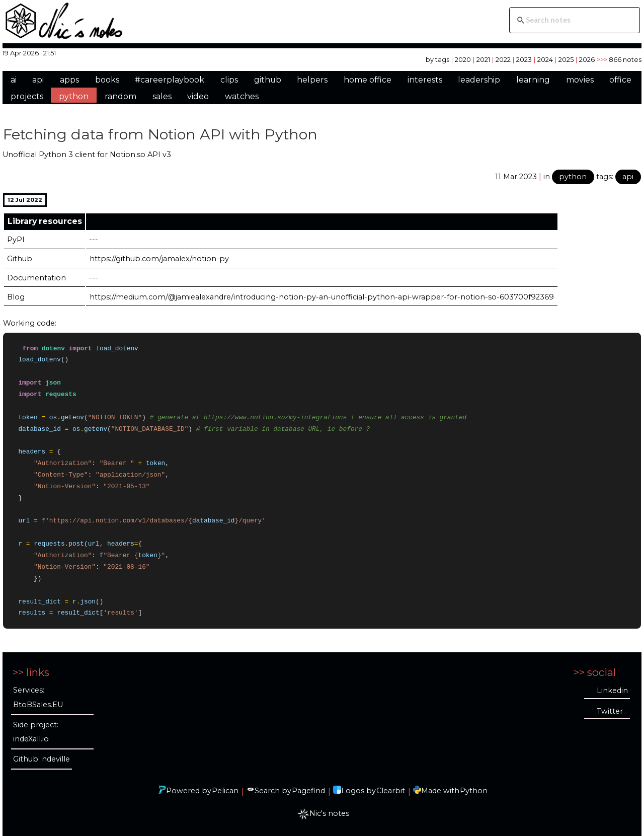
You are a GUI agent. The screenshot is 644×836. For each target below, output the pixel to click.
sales (162, 96)
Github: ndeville (42, 759)
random (120, 96)
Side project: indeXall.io (36, 732)
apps (69, 80)
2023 (524, 59)
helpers (312, 80)
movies (580, 80)
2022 (503, 59)
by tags (437, 59)
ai (14, 80)
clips (229, 80)
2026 (587, 59)
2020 (463, 59)
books (107, 80)
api (38, 80)
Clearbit (391, 791)
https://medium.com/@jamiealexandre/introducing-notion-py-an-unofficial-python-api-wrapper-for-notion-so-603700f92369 (322, 297)
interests (425, 80)
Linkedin (612, 691)
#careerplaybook (170, 80)
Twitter (610, 711)
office (620, 80)
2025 (566, 59)
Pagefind (308, 791)
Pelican (225, 791)
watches (242, 96)
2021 (483, 59)
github (268, 80)
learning (533, 80)
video (198, 96)
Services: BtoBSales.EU (38, 697)
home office (368, 80)
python (74, 96)
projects (27, 96)
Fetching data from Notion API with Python (160, 134)
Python (474, 791)
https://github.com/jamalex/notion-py (159, 259)
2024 (545, 59)
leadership (479, 80)
